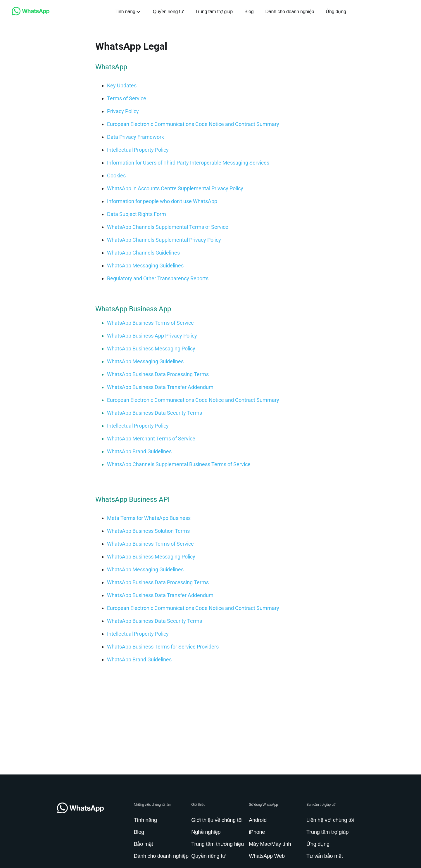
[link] (31, 14)
